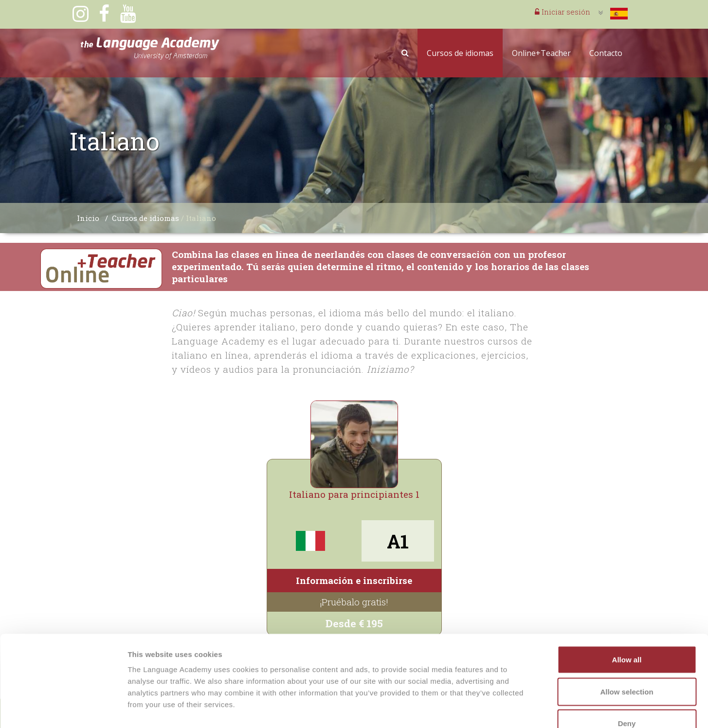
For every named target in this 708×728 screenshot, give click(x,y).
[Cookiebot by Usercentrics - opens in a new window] (63, 709)
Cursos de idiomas (460, 53)
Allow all (627, 600)
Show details (511, 709)
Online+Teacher (541, 53)
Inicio (88, 218)
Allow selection (626, 632)
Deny (627, 664)
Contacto (606, 53)
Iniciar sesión (563, 12)
